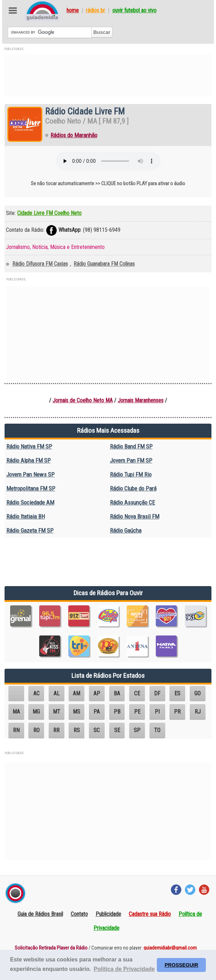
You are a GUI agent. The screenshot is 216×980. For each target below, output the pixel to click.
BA (117, 693)
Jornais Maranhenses (141, 400)
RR (56, 730)
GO (197, 693)
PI (157, 712)
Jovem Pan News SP (30, 474)
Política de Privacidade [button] (124, 969)
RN (16, 730)
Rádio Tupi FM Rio (131, 474)
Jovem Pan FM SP (131, 460)
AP (97, 693)
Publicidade (108, 914)
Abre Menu (13, 11)
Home (73, 11)
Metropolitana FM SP (31, 488)
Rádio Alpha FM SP (29, 460)
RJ (198, 712)
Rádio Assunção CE (133, 502)
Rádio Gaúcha (126, 530)
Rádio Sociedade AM (30, 502)
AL (57, 693)
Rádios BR (95, 11)
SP (137, 730)
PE (137, 712)
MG (36, 712)
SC (97, 730)
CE (137, 693)
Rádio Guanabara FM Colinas (104, 264)
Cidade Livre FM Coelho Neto (49, 213)
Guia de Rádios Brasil (40, 914)
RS (77, 730)
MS (76, 712)
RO (36, 730)
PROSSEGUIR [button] (181, 965)
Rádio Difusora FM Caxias (40, 264)
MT (57, 712)
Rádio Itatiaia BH (26, 516)
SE (117, 730)
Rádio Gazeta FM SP (30, 530)
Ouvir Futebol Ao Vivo (134, 11)
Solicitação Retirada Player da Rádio (51, 948)
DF (157, 693)
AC (36, 693)
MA (16, 712)
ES (177, 693)
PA (97, 712)
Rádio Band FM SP (131, 446)
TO (157, 730)
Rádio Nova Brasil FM (135, 516)
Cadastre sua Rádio (150, 914)
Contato (79, 914)
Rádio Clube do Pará (133, 488)
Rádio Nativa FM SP (29, 446)
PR (177, 712)
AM (76, 693)
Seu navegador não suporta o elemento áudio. (108, 161)
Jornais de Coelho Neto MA (83, 400)
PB (117, 712)
